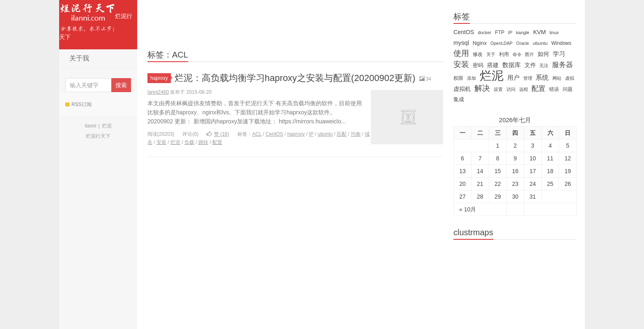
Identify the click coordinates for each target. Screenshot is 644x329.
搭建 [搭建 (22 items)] (493, 65)
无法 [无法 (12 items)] (544, 65)
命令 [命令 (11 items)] (517, 54)
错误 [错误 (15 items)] (554, 89)
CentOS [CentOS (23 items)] (464, 32)
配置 (217, 142)
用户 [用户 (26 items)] (513, 78)
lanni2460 (158, 92)
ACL (257, 134)
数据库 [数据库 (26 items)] (512, 65)
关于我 (79, 58)
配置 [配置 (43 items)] (538, 88)
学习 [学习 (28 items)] (559, 54)
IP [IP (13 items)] (510, 32)
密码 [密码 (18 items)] (478, 65)
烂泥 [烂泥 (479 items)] (492, 76)
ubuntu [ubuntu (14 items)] (540, 43)
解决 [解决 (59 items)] (482, 88)
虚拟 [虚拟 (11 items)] (570, 78)
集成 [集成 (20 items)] (459, 99)
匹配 (342, 134)
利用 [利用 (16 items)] (504, 54)
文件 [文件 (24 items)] (530, 65)
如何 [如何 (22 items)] (543, 54)
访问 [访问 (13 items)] (511, 89)
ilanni (90, 126)
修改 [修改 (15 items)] (478, 54)
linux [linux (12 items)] (554, 32)
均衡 (356, 134)
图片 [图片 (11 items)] (529, 54)
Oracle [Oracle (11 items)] (523, 43)
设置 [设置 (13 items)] (498, 89)
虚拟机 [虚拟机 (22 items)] (462, 89)
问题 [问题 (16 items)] (568, 89)
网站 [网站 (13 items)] (557, 78)
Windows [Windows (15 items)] (561, 43)
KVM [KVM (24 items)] (539, 32)
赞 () (218, 134)
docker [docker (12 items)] (484, 32)
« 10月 (468, 209)
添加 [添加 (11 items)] (471, 78)
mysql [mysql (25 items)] (461, 43)
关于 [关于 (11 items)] (491, 54)
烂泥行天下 (96, 20)
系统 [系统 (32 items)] (542, 78)
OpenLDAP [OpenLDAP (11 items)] (501, 43)
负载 (189, 142)
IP (311, 134)
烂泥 (107, 126)
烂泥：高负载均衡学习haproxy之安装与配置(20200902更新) (295, 78)
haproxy (161, 78)
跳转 (203, 142)
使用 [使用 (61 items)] (461, 53)
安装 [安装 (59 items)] (461, 65)
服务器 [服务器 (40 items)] (562, 65)
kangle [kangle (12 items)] (523, 32)
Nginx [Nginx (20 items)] (480, 43)
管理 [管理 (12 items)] (528, 78)
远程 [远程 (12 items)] (524, 89)
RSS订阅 (78, 104)
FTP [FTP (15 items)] (500, 32)
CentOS (275, 134)
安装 (161, 142)
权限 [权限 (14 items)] (458, 78)
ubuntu (325, 134)
